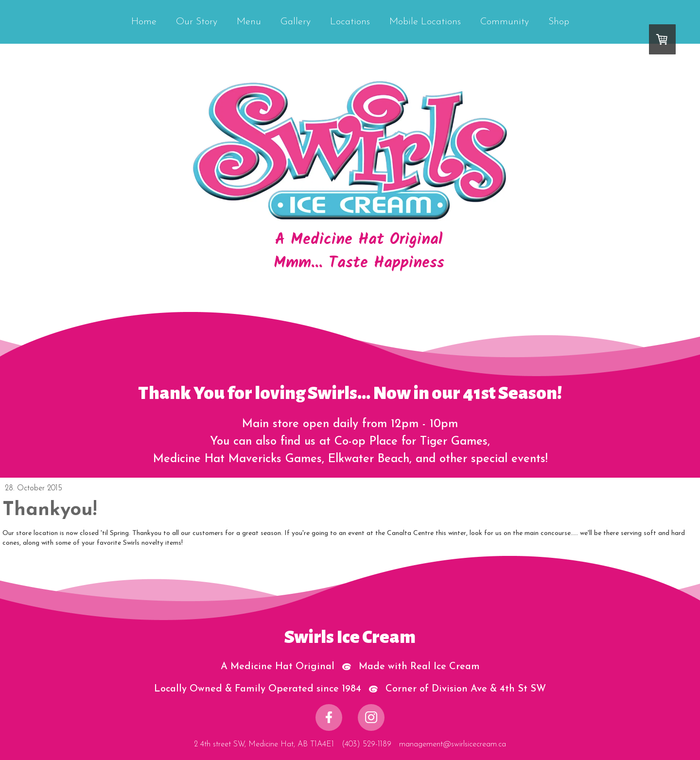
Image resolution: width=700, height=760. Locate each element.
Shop (559, 22)
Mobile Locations (425, 22)
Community (505, 22)
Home (144, 22)
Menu (249, 22)
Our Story (197, 22)
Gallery (296, 22)
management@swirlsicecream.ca (453, 744)
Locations (350, 22)
